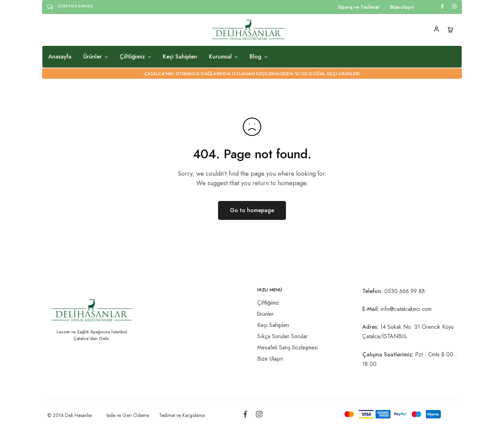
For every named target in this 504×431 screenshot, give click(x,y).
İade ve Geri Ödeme (128, 415)
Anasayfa (60, 57)
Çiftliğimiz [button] (136, 57)
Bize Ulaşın (270, 359)
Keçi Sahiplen (180, 57)
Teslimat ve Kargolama (182, 415)
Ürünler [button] (96, 57)
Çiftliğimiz (268, 303)
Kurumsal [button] (224, 57)
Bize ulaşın (402, 7)
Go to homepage (252, 210)
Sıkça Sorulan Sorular (282, 336)
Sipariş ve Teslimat (358, 7)
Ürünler (265, 314)
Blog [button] (259, 57)
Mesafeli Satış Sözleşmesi (288, 347)
